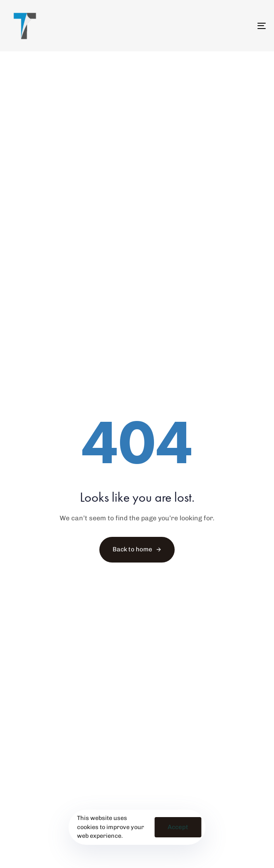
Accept (178, 827)
